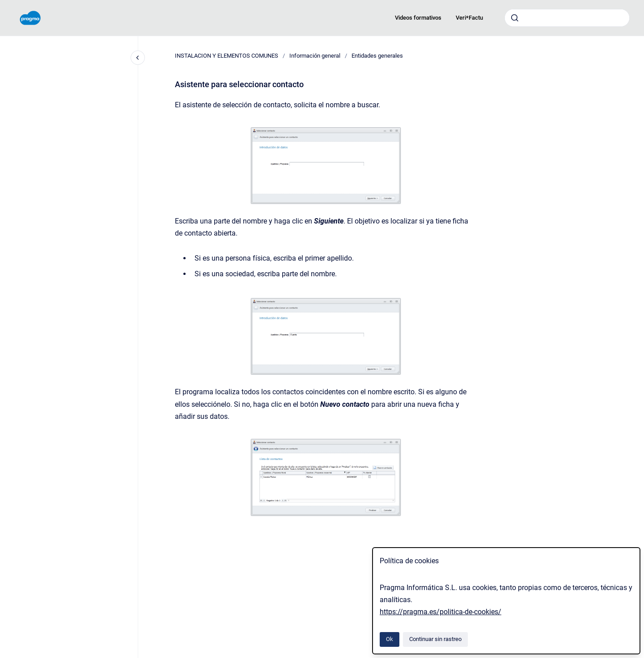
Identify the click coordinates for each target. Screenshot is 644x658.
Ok (390, 639)
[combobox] (567, 18)
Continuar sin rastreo (435, 639)
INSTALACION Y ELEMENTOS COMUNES (227, 56)
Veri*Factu (469, 18)
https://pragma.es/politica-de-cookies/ (441, 612)
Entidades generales (377, 56)
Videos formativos (418, 18)
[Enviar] (515, 18)
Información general (315, 56)
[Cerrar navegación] (138, 58)
